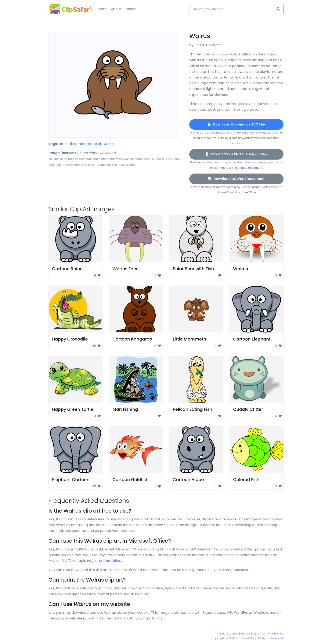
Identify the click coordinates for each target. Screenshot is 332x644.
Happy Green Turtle (73, 409)
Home (102, 9)
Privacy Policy (250, 634)
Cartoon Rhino (67, 269)
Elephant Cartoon (71, 480)
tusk (98, 144)
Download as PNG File (237, 154)
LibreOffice (112, 561)
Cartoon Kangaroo (132, 339)
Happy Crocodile (70, 339)
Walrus (241, 269)
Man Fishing (125, 409)
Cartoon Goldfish (130, 480)
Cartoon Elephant (252, 339)
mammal (85, 144)
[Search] (231, 9)
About (116, 9)
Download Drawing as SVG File (236, 124)
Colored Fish (246, 480)
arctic (64, 144)
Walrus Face (126, 269)
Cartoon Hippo (188, 480)
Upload (131, 9)
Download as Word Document (236, 179)
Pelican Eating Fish (192, 409)
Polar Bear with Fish (193, 269)
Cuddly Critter (248, 409)
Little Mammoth (190, 339)
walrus (109, 144)
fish (73, 144)
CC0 (79, 153)
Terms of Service (272, 634)
